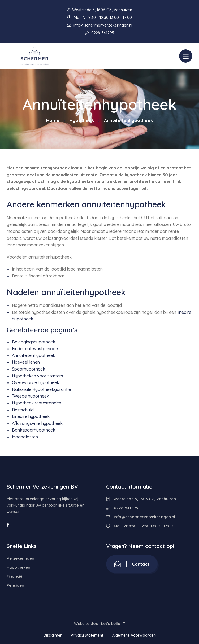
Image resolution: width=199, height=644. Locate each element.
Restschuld (23, 410)
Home (53, 120)
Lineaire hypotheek (31, 416)
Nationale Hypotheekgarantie (41, 389)
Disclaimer (53, 635)
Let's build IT (113, 623)
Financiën (16, 576)
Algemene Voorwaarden (134, 635)
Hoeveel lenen (26, 362)
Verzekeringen (20, 558)
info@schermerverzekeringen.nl (100, 25)
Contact (132, 564)
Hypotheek (82, 120)
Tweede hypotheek (31, 396)
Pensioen (15, 585)
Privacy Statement (87, 635)
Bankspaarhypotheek (34, 430)
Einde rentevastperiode (35, 349)
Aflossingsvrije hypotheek (37, 423)
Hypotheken (18, 567)
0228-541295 (99, 33)
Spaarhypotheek (29, 369)
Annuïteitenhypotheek (34, 355)
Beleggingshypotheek (34, 342)
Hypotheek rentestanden (37, 403)
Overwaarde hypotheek (36, 382)
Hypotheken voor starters (38, 376)
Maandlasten (25, 437)
